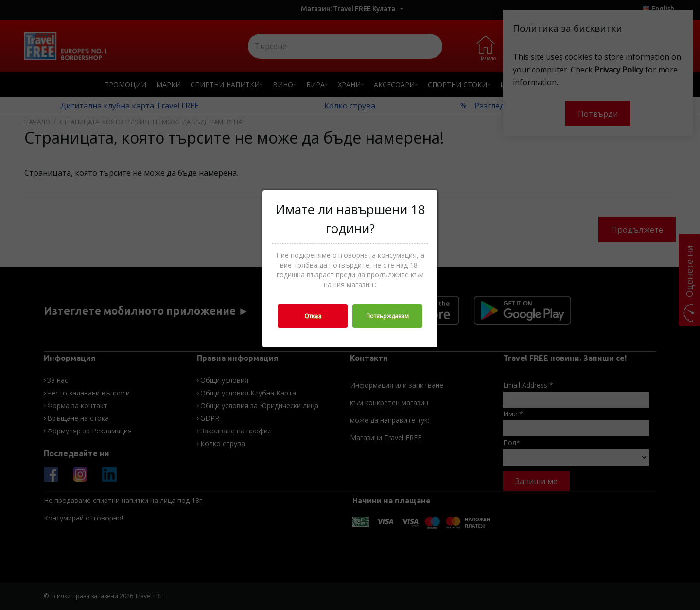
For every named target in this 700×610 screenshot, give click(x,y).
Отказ (313, 316)
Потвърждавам (387, 316)
